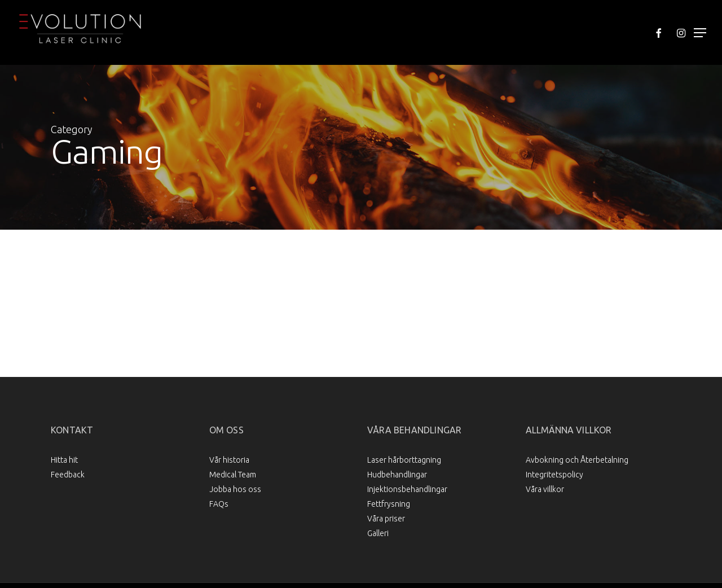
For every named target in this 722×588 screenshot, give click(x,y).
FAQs (219, 504)
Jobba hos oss (235, 489)
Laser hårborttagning (404, 460)
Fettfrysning (389, 504)
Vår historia (229, 460)
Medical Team (233, 475)
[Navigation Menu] (700, 33)
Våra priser (386, 519)
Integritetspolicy (554, 475)
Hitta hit (64, 460)
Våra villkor (545, 489)
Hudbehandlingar (397, 475)
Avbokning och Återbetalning (577, 460)
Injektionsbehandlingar (407, 489)
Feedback (68, 475)
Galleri (378, 533)
